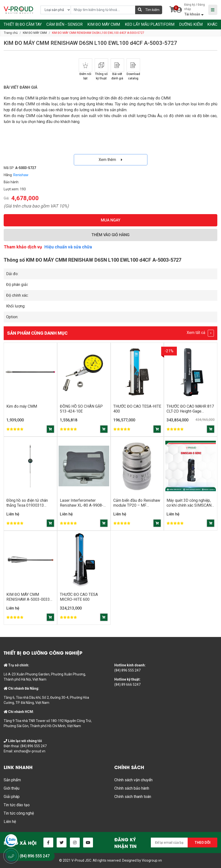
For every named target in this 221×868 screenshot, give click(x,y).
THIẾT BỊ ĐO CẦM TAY (23, 24)
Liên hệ (10, 822)
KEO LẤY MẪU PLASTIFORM (150, 24)
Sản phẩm (12, 780)
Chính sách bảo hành (132, 788)
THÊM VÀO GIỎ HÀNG (110, 235)
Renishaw (21, 175)
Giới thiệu (12, 788)
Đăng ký (190, 5)
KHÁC (212, 24)
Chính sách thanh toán (133, 797)
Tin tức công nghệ (19, 813)
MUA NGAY (111, 220)
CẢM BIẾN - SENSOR (65, 24)
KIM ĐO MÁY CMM (104, 24)
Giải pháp (12, 797)
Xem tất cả (200, 333)
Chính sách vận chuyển (133, 780)
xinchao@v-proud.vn (30, 751)
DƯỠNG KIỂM (191, 24)
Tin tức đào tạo (17, 805)
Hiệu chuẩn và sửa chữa (68, 247)
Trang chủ (11, 33)
